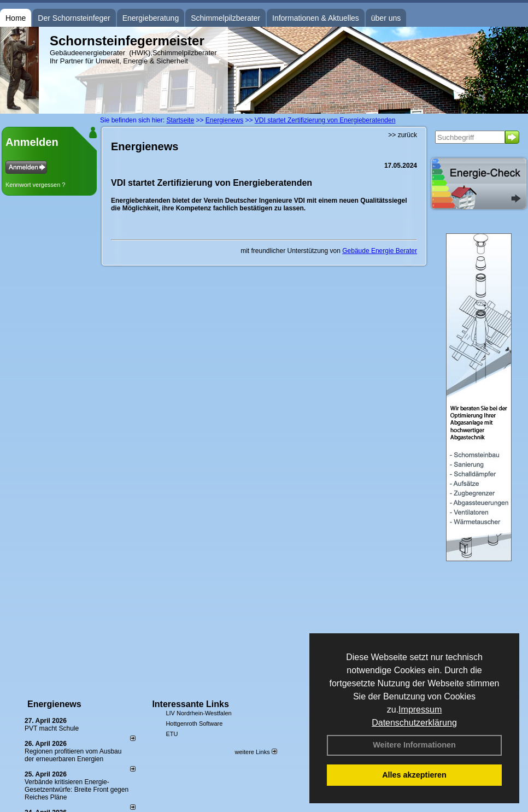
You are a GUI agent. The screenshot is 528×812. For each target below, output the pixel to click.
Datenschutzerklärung (414, 723)
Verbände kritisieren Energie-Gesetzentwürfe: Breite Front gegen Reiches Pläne (77, 790)
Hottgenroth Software (194, 723)
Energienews (54, 704)
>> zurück (403, 135)
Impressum (420, 710)
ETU (172, 734)
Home (16, 18)
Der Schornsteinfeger (74, 18)
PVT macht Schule (52, 728)
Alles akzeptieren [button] (414, 775)
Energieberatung (151, 18)
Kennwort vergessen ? (35, 185)
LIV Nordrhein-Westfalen (198, 713)
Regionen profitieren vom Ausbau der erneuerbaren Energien (73, 755)
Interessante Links (190, 704)
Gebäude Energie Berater (380, 251)
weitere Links (256, 752)
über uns (386, 18)
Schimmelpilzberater (225, 18)
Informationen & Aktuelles (316, 18)
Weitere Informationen (414, 745)
